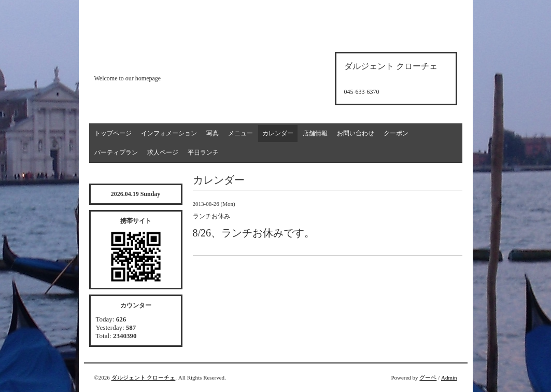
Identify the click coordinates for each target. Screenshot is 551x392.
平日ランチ (203, 152)
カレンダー (278, 133)
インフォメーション (169, 133)
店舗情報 (315, 133)
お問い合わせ (356, 133)
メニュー (241, 133)
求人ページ (163, 152)
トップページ (113, 133)
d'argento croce (146, 60)
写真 (213, 133)
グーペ (428, 377)
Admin (449, 377)
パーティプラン (116, 152)
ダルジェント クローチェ (144, 377)
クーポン (396, 133)
